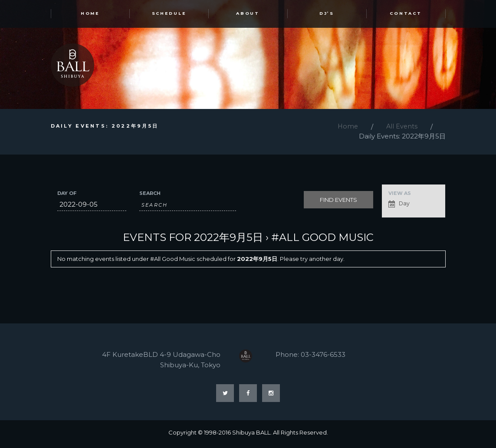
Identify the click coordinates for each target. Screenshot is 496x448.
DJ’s (327, 15)
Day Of (67, 195)
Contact (406, 15)
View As (400, 195)
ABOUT (248, 15)
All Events (401, 128)
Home (347, 128)
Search (150, 195)
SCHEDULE (169, 15)
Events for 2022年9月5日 (193, 239)
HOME (90, 15)
